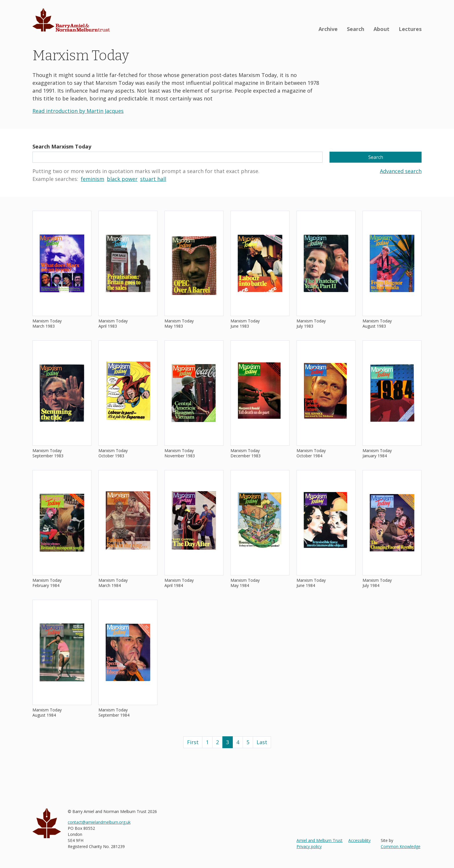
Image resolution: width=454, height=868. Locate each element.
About (381, 29)
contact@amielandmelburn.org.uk (99, 822)
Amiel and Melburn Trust (320, 840)
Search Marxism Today (62, 146)
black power (122, 179)
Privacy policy (309, 846)
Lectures (410, 29)
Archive (328, 29)
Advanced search (401, 171)
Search (356, 29)
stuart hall (153, 179)
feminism (93, 179)
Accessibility (359, 840)
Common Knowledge (401, 846)
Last (262, 742)
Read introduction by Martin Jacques (78, 111)
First (193, 742)
